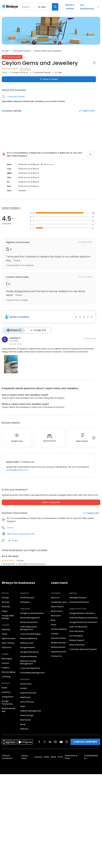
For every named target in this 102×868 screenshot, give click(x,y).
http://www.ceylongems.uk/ (21, 534)
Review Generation (29, 622)
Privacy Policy (25, 757)
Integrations (8, 697)
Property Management (31, 711)
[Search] (55, 7)
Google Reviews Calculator (82, 613)
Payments (7, 647)
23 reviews (25, 68)
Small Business (27, 598)
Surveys (5, 663)
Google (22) (38, 330)
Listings (5, 598)
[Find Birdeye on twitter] (45, 742)
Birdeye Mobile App (9, 710)
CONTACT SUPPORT (85, 742)
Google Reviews (28, 647)
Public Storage (27, 715)
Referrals (6, 607)
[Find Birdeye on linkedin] (50, 742)
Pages (5, 611)
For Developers (76, 636)
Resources (56, 616)
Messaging (7, 659)
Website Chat (27, 643)
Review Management (30, 618)
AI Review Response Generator (84, 618)
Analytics (6, 692)
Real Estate (25, 720)
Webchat (6, 629)
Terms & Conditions (7, 757)
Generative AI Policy (71, 757)
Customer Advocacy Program (83, 649)
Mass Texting (8, 643)
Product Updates (59, 629)
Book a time (57, 611)
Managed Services (78, 598)
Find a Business (77, 631)
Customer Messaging (30, 634)
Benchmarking (9, 672)
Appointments (9, 638)
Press (54, 625)
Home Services (27, 702)
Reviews (6, 602)
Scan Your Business (78, 627)
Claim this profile (51, 502)
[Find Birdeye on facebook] (39, 742)
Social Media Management (33, 673)
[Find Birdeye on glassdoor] (67, 742)
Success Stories (58, 638)
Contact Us (56, 656)
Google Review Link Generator (83, 622)
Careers (55, 634)
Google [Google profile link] (13, 540)
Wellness (24, 729)
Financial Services (28, 693)
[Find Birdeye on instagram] (55, 742)
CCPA (60, 757)
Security (38, 757)
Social (5, 634)
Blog (53, 620)
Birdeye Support (77, 640)
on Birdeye (14, 341)
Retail (23, 724)
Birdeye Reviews (59, 643)
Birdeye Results (58, 647)
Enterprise (25, 602)
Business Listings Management (28, 662)
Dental (23, 688)
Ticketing (6, 677)
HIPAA (53, 757)
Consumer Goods (21, 51)
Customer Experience (30, 668)
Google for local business (32, 613)
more (17, 260)
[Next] (94, 438)
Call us (10, 528)
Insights (6, 668)
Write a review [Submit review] (49, 79)
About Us (55, 598)
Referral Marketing (29, 638)
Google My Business (30, 652)
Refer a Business (77, 645)
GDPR (46, 757)
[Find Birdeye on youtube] (61, 742)
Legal (23, 706)
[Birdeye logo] (10, 7)
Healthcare (25, 697)
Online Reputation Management (29, 628)
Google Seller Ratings (8, 617)
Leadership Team (59, 602)
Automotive (26, 684)
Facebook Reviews (29, 656)
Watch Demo (57, 607)
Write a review (70, 7)
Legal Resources (59, 652)
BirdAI (4, 688)
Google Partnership (7, 703)
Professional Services (79, 602)
